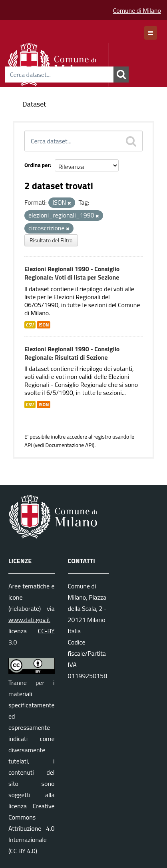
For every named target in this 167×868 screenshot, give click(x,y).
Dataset (34, 104)
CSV (30, 325)
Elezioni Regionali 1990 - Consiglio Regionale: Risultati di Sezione (72, 353)
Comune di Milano (137, 10)
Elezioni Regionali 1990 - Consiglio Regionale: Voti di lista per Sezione (72, 273)
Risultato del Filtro (51, 240)
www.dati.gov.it (29, 620)
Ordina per (37, 165)
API (28, 445)
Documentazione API (69, 445)
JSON (44, 325)
